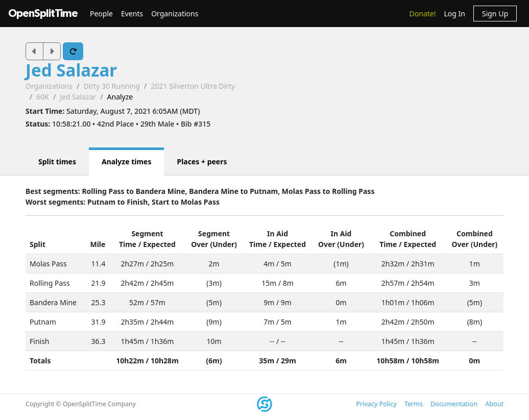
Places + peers (202, 162)
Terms (414, 404)
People (101, 14)
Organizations (175, 14)
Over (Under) (214, 244)
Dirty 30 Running (112, 86)
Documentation (454, 404)
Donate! (423, 14)
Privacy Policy (376, 404)
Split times (57, 162)
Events (132, 14)
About (494, 404)
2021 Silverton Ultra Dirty (193, 86)
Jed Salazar (71, 70)
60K (43, 97)
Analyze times (127, 162)
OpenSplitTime (43, 14)
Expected (159, 244)
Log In (454, 14)
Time (128, 244)
